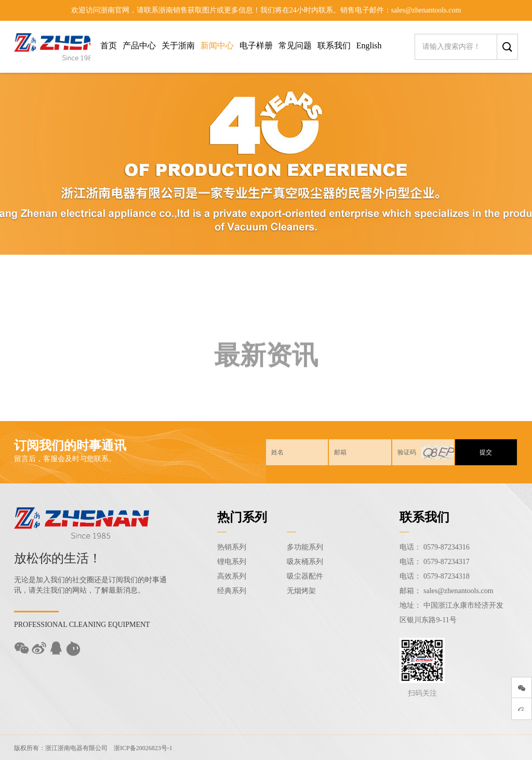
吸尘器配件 (305, 576)
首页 (109, 45)
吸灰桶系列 (305, 562)
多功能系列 (305, 547)
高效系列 (232, 576)
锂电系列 (232, 562)
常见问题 (295, 45)
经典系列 (232, 591)
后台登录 (428, 748)
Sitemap (398, 748)
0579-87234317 (447, 562)
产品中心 (139, 45)
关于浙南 (178, 45)
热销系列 (232, 547)
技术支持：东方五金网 (479, 748)
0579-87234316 (447, 547)
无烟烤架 (301, 591)
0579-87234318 (447, 576)
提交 (486, 452)
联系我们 (334, 45)
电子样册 (256, 45)
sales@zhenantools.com (458, 591)
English (369, 45)
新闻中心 (217, 45)
